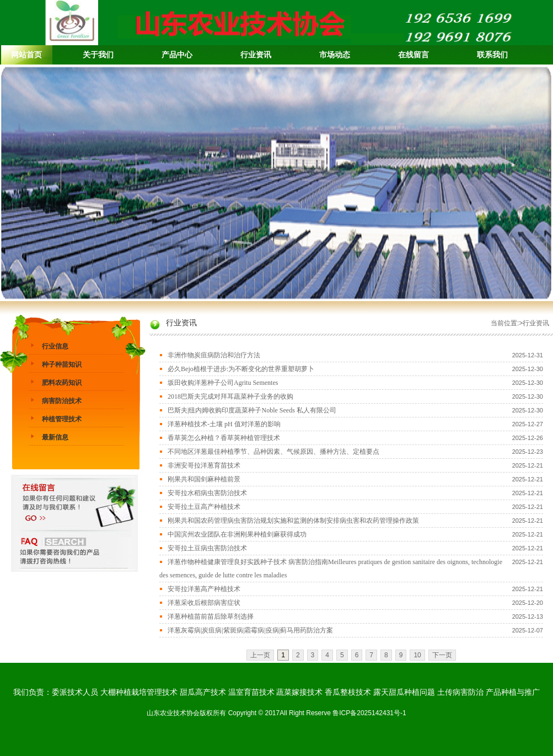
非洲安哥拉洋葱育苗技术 (204, 465)
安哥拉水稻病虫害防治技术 (207, 493)
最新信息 (55, 437)
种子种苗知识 (62, 364)
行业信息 (55, 346)
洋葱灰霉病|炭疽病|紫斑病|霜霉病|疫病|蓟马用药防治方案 (250, 630)
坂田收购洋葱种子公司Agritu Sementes (223, 383)
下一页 (442, 655)
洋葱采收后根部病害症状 (204, 603)
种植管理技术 (62, 419)
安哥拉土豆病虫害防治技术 (207, 548)
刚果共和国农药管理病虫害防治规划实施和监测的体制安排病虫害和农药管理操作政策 (293, 521)
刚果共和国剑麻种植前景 (204, 479)
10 (417, 655)
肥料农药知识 (62, 383)
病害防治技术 (62, 401)
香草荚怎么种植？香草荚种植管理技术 (224, 438)
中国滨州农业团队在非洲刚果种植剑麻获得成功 (237, 534)
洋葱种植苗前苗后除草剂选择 (211, 616)
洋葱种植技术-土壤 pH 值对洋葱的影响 (224, 424)
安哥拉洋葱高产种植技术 (204, 589)
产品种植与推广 (513, 692)
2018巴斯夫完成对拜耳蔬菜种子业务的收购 (230, 396)
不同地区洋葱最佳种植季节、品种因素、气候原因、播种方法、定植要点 (273, 452)
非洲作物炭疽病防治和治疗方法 (214, 355)
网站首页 (26, 55)
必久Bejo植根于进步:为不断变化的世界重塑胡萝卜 (241, 369)
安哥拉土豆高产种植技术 (204, 507)
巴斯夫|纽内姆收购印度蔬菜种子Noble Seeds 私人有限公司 (252, 410)
